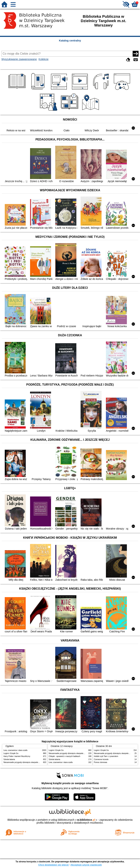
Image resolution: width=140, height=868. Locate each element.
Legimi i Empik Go (11, 753)
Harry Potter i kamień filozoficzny (17, 756)
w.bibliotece (86, 820)
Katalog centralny (70, 41)
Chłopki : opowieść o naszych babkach (64, 756)
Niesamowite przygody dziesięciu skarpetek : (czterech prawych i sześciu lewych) (37, 762)
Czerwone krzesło (101, 759)
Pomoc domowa (100, 762)
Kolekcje (44, 59)
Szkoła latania (9, 759)
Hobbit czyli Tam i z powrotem (106, 756)
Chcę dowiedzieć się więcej (53, 865)
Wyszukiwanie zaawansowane (19, 59)
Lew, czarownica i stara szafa (15, 750)
